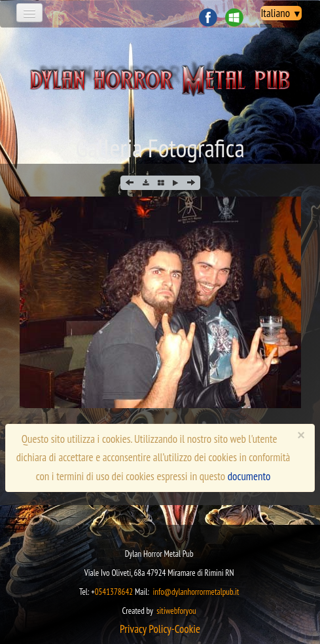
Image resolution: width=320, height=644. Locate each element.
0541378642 (114, 592)
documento (249, 476)
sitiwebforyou (176, 611)
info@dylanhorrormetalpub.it (196, 592)
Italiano (281, 13)
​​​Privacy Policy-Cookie (160, 629)
